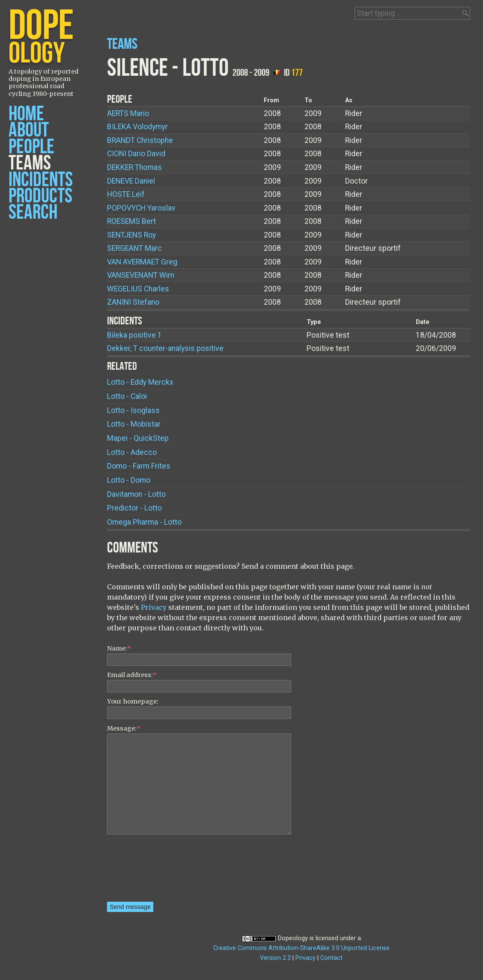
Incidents (41, 180)
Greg (142, 262)
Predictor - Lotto (134, 508)
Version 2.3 (275, 958)
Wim (141, 275)
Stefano (133, 302)
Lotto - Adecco (132, 452)
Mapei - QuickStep (138, 438)
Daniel (131, 181)
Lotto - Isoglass (133, 410)
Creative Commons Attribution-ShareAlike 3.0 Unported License (301, 948)
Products (40, 196)
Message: (124, 728)
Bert (131, 221)
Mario (128, 113)
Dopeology (293, 938)
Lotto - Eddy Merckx (140, 382)
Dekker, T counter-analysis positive (165, 348)
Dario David (136, 154)
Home (26, 114)
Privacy (154, 607)
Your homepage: (133, 701)
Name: (119, 648)
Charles (138, 289)
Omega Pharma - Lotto (144, 522)
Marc (134, 248)
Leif (126, 194)
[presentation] (142, 871)
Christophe (140, 140)
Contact (331, 958)
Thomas (134, 167)
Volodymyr (137, 127)
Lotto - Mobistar (134, 424)
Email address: (132, 675)
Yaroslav (141, 208)
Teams (30, 163)
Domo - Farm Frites (139, 466)
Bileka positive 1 (134, 335)
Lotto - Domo (129, 480)
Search (33, 212)
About (29, 130)
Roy (131, 235)
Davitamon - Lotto (136, 494)
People (31, 147)
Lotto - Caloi (127, 396)
